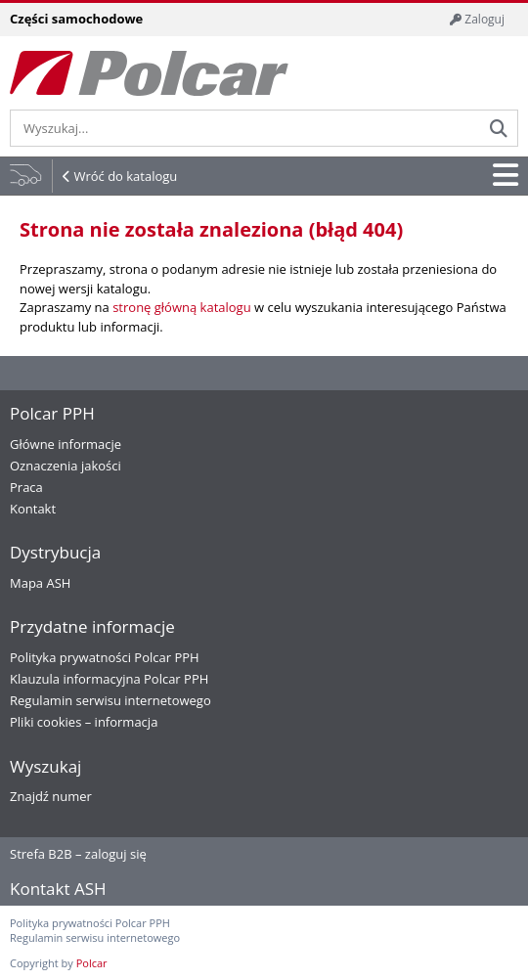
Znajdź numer (51, 796)
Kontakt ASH (58, 889)
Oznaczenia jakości (66, 466)
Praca (26, 487)
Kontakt (33, 509)
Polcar (92, 963)
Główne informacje (66, 444)
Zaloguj (477, 19)
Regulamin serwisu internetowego (110, 700)
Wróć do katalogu (125, 176)
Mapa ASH (40, 583)
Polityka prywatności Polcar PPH (105, 657)
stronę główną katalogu (181, 307)
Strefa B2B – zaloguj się (78, 854)
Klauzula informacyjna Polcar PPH (109, 679)
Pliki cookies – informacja (84, 722)
